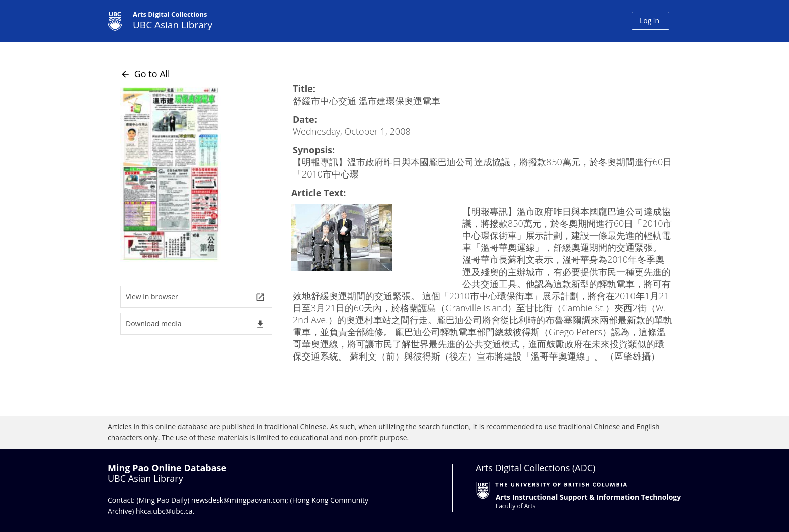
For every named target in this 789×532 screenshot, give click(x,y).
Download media (195, 324)
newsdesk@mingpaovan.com (239, 500)
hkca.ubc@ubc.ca (164, 511)
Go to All (145, 74)
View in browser (195, 297)
